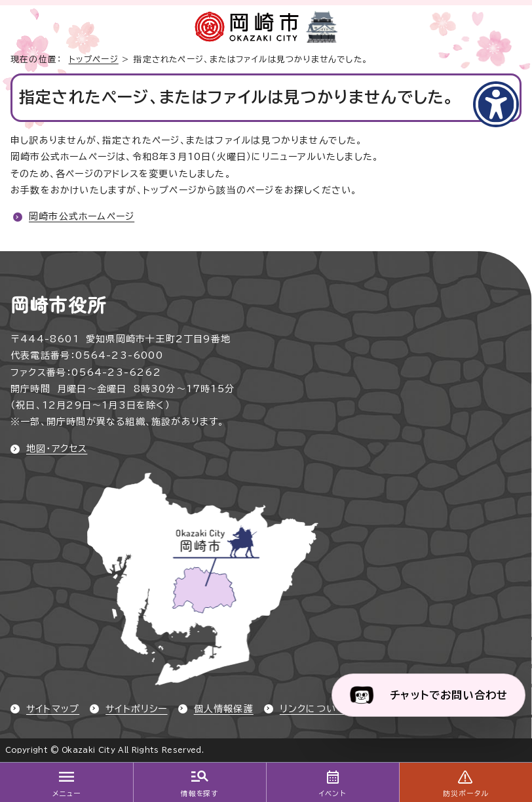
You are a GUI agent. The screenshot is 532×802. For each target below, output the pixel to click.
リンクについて (313, 709)
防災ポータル (465, 793)
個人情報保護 (224, 709)
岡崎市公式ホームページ (82, 216)
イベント (332, 793)
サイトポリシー (136, 709)
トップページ (94, 59)
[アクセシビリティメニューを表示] (496, 104)
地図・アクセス (57, 449)
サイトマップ (53, 709)
